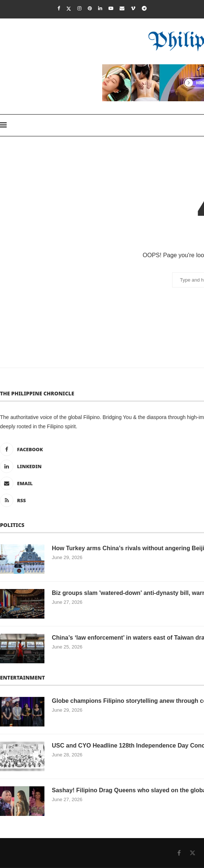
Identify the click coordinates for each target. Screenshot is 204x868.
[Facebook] (59, 8)
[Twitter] (69, 8)
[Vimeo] (133, 8)
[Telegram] (144, 8)
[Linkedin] (100, 8)
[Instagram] (79, 8)
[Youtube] (111, 8)
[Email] (122, 8)
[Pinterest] (90, 8)
